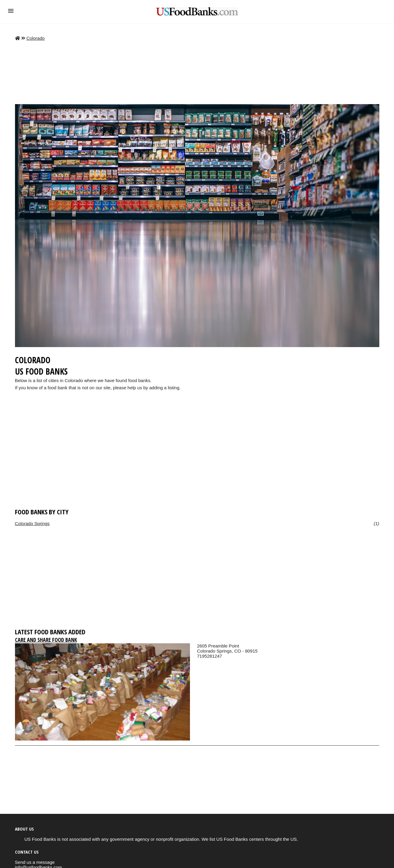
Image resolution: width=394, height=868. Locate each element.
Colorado (36, 38)
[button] (11, 11)
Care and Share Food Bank (46, 640)
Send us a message (35, 862)
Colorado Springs (32, 523)
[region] (197, 458)
